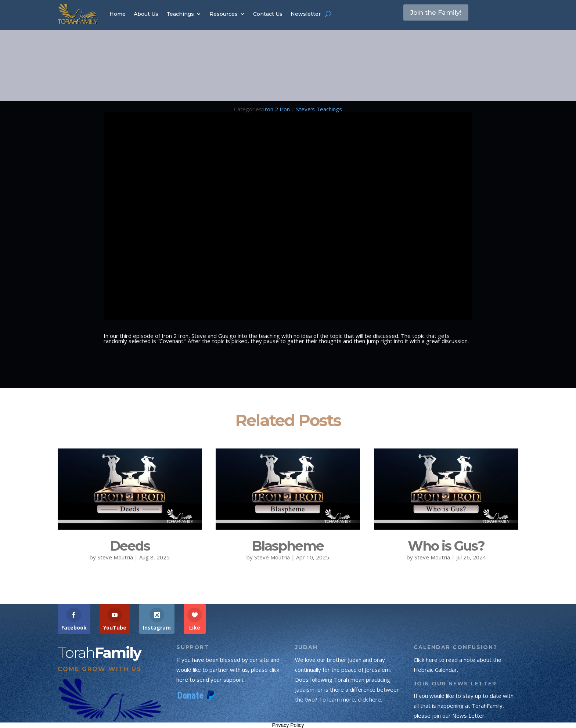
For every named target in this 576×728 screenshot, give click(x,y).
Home (118, 14)
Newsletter (306, 14)
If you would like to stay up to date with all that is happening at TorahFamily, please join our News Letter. (464, 706)
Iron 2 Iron (276, 109)
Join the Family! (441, 14)
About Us (146, 14)
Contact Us (268, 14)
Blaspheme (288, 546)
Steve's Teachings (319, 109)
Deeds (130, 546)
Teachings (180, 14)
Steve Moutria (115, 557)
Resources (224, 14)
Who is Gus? (446, 546)
